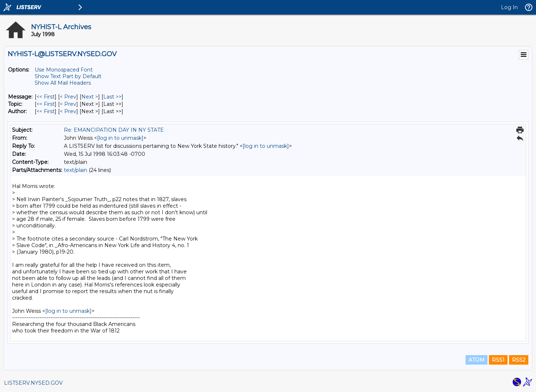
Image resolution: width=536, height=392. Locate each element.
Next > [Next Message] (90, 97)
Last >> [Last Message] (112, 97)
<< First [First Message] (46, 97)
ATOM (477, 360)
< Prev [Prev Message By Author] (68, 111)
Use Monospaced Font (64, 70)
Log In (509, 7)
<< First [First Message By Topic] (46, 104)
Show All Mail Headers (63, 83)
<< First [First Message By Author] (46, 111)
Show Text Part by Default (68, 76)
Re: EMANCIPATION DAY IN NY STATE (114, 130)
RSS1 (498, 360)
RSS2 (519, 360)
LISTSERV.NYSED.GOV (33, 383)
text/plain (76, 170)
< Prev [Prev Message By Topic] (68, 104)
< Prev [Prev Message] (68, 97)
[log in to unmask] (120, 138)
